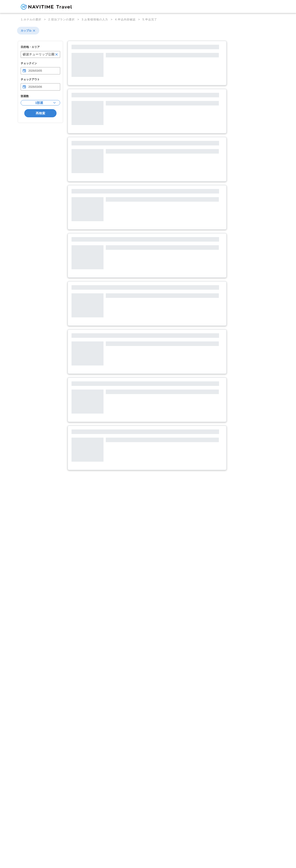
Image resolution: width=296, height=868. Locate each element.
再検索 (40, 113)
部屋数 (25, 96)
